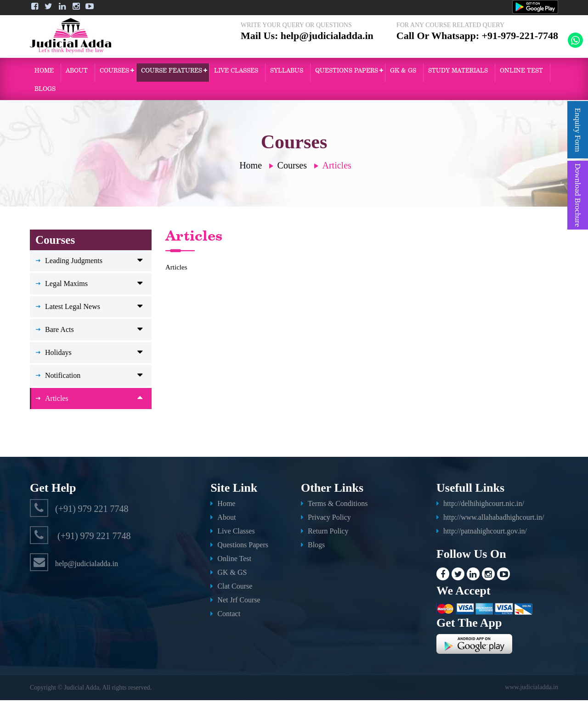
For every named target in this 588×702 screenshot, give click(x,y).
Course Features (172, 72)
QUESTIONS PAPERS (347, 72)
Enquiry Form (578, 130)
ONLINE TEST (521, 72)
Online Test (234, 560)
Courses (114, 72)
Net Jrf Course (239, 602)
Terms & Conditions (338, 505)
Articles (337, 167)
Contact (229, 615)
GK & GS (403, 72)
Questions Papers (243, 547)
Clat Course (235, 588)
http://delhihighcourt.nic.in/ (484, 505)
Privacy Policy (329, 519)
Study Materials (458, 72)
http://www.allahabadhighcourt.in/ (494, 519)
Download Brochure (578, 195)
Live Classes (236, 72)
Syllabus (287, 72)
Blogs (45, 91)
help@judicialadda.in (327, 42)
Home (44, 72)
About (77, 72)
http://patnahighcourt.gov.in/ (485, 533)
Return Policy (328, 533)
